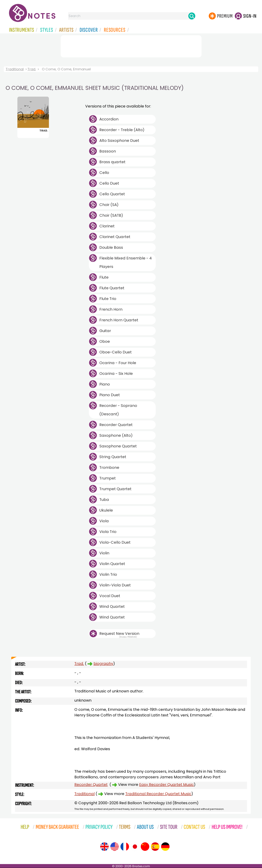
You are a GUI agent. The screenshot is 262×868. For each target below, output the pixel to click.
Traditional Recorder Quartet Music (158, 794)
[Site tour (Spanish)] (155, 847)
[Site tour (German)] (165, 847)
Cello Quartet (112, 194)
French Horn (111, 309)
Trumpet (108, 478)
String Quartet (113, 457)
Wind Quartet (112, 606)
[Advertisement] (131, 46)
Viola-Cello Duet (115, 542)
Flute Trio (108, 299)
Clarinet (107, 226)
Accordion (109, 119)
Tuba (104, 500)
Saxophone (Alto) (116, 435)
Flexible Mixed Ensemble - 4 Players (126, 262)
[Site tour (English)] (104, 847)
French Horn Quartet (119, 320)
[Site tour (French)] (125, 847)
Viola (104, 521)
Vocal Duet (110, 596)
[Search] (192, 16)
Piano (105, 384)
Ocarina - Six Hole (116, 374)
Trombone (109, 467)
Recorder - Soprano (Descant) (118, 410)
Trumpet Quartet (115, 489)
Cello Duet (109, 183)
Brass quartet (112, 162)
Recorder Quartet (116, 425)
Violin (104, 553)
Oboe (105, 341)
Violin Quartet (112, 564)
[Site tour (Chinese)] (145, 847)
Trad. (32, 69)
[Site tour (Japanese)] (135, 847)
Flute (104, 277)
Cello (104, 173)
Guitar (105, 331)
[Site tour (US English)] (115, 847)
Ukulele (106, 510)
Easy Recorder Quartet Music (166, 785)
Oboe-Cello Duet (116, 352)
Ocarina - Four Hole (118, 363)
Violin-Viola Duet (115, 585)
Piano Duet (110, 395)
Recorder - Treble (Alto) (122, 130)
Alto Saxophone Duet (119, 141)
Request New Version (119, 634)
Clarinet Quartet (115, 237)
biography (103, 664)
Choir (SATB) (111, 215)
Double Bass (111, 247)
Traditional (15, 69)
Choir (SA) (109, 205)
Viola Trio (108, 532)
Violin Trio (108, 574)
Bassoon (108, 151)
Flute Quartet (112, 288)
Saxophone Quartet (118, 446)
